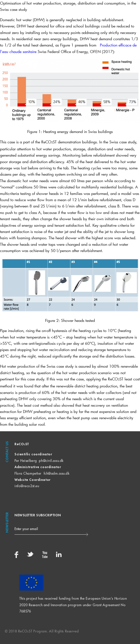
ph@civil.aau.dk (51, 461)
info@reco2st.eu (27, 486)
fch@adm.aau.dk (57, 473)
